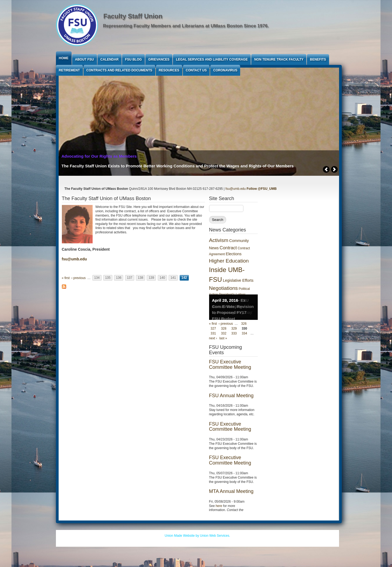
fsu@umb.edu (236, 189)
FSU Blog (133, 59)
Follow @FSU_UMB (262, 189)
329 (234, 329)
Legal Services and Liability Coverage (212, 59)
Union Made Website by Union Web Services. (197, 536)
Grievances (159, 59)
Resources (169, 70)
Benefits (318, 59)
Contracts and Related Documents (119, 70)
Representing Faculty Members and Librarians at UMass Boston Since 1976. (186, 26)
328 (224, 329)
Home (64, 58)
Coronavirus (225, 70)
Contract (228, 248)
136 (119, 278)
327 (213, 329)
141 (173, 278)
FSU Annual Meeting (231, 396)
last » (223, 338)
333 (234, 333)
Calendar (110, 59)
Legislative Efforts (238, 280)
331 (213, 333)
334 (244, 333)
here (219, 506)
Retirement (69, 70)
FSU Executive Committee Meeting (230, 364)
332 (224, 333)
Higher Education (229, 261)
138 (140, 278)
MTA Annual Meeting (231, 491)
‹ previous (78, 278)
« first (66, 278)
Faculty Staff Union (133, 16)
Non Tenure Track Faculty (279, 59)
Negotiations (224, 288)
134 (97, 278)
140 (162, 278)
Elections (234, 254)
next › (213, 338)
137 (130, 278)
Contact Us (196, 70)
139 (151, 278)
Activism (219, 240)
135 (108, 278)
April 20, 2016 (225, 300)
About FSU (85, 59)
